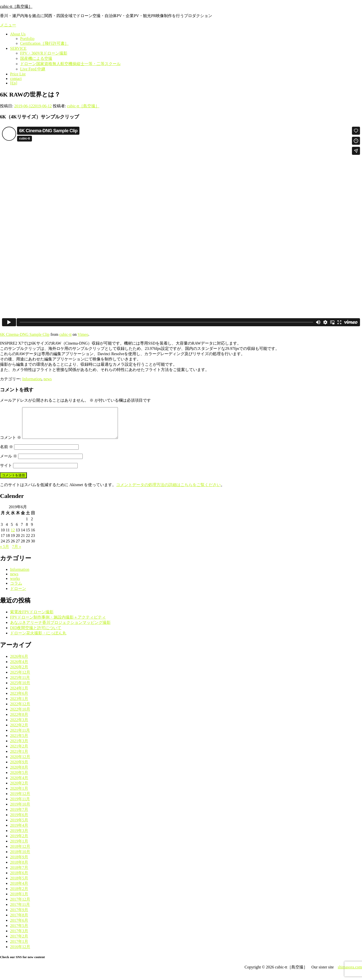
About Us (18, 34)
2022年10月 (20, 715)
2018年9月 (19, 863)
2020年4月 (19, 784)
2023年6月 (19, 699)
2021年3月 (19, 747)
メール (9, 462)
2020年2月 (19, 789)
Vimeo (83, 334)
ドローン (18, 595)
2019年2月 (19, 842)
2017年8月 (19, 921)
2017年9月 (19, 916)
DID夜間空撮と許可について (36, 634)
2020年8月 (19, 773)
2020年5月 (19, 779)
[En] (14, 83)
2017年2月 (19, 942)
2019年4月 (19, 831)
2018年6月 (19, 879)
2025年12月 (20, 678)
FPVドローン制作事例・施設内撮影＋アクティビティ (58, 623)
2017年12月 (20, 905)
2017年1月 (19, 947)
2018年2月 (19, 895)
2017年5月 (19, 932)
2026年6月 (19, 662)
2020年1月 (19, 794)
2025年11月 (20, 684)
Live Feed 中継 (33, 69)
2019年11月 (20, 805)
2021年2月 (19, 752)
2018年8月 (19, 868)
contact (16, 79)
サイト (6, 471)
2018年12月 (20, 852)
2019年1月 (19, 847)
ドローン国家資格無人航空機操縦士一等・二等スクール (70, 64)
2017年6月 (19, 926)
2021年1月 (19, 757)
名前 (7, 453)
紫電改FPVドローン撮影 (32, 618)
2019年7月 (19, 815)
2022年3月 (19, 726)
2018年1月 (19, 900)
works (15, 585)
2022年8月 (19, 720)
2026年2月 (19, 673)
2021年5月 (19, 742)
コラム (16, 589)
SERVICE (18, 48)
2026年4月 (19, 668)
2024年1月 (19, 694)
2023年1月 (19, 705)
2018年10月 (20, 858)
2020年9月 (19, 768)
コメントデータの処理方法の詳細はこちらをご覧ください (168, 491)
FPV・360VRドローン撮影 (44, 53)
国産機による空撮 (36, 58)
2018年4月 (19, 889)
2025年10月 (20, 689)
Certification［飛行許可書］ (44, 43)
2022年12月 (20, 710)
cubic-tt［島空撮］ (16, 6)
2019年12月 (20, 800)
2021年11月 (20, 736)
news (48, 379)
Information (32, 379)
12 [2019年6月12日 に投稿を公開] (13, 536)
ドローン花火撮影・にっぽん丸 (38, 639)
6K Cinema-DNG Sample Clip (25, 334)
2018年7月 (19, 874)
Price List (18, 74)
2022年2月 (19, 731)
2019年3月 (19, 837)
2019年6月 (19, 821)
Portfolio (27, 39)
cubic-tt (65, 334)
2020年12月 (20, 763)
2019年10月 (20, 810)
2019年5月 (19, 826)
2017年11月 (20, 911)
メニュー (8, 25)
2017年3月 (19, 937)
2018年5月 (19, 884)
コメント (11, 444)
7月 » (17, 553)
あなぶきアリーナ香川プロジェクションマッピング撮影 (60, 628)
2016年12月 (20, 953)
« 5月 (5, 553)
